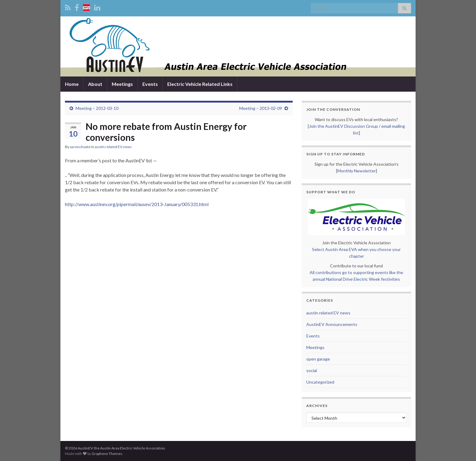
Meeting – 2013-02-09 (261, 108)
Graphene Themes (107, 454)
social (312, 370)
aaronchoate (80, 147)
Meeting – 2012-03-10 (97, 108)
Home (72, 84)
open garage (318, 359)
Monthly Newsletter (357, 171)
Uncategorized (320, 382)
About (95, 84)
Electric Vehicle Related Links (200, 84)
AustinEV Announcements (332, 324)
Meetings (122, 84)
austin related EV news (113, 147)
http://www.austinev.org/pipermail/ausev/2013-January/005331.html (137, 204)
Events (150, 84)
